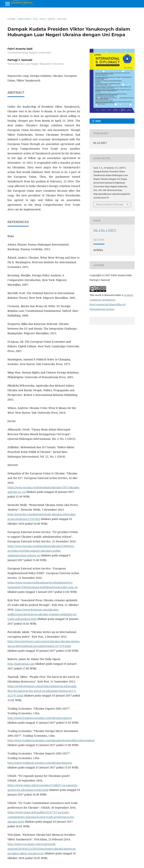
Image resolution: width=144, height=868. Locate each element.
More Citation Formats (110, 204)
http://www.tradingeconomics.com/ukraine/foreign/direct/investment (51, 740)
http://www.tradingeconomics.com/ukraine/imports (40, 763)
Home (12, 19)
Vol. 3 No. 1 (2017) (44, 19)
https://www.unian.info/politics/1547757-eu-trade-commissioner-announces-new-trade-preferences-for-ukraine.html (41, 817)
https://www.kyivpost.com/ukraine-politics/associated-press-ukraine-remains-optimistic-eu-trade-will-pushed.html (42, 614)
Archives (24, 19)
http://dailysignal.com (21, 664)
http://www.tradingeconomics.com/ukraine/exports (40, 718)
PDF (98, 121)
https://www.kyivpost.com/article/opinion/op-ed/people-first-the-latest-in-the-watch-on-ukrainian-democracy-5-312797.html (42, 691)
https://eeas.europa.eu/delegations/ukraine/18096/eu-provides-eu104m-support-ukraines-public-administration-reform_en (41, 551)
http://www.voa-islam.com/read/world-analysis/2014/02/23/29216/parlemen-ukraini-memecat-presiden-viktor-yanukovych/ (42, 849)
